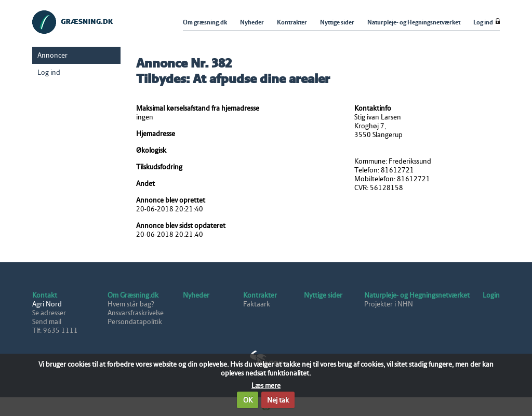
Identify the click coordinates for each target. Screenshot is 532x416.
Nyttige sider (323, 295)
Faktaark (257, 304)
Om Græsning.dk (133, 295)
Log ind (49, 72)
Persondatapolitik (135, 322)
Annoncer (52, 55)
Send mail (47, 322)
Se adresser (49, 313)
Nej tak (278, 400)
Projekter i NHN (389, 304)
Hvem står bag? (131, 304)
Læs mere (266, 386)
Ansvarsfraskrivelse (136, 313)
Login (491, 295)
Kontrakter (260, 295)
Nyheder (196, 295)
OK (248, 400)
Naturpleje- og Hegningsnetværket (417, 295)
